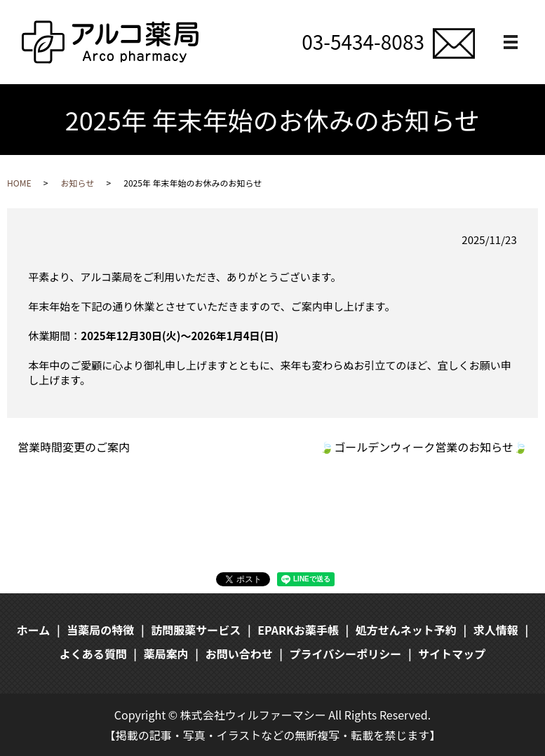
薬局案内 (166, 654)
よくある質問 (93, 654)
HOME (19, 183)
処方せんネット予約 (406, 630)
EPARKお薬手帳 (298, 630)
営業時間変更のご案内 (74, 447)
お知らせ (77, 183)
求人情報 (496, 630)
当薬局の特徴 (100, 630)
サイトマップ (452, 654)
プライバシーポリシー (346, 654)
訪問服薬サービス (196, 630)
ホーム (34, 630)
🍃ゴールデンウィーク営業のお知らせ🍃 (424, 447)
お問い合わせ (239, 654)
